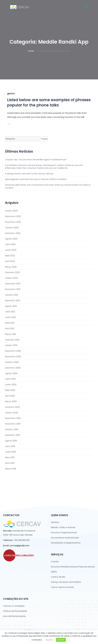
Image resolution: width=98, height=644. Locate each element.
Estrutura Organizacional (64, 533)
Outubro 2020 (12, 362)
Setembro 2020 (13, 368)
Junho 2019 (10, 452)
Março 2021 (11, 334)
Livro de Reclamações (14, 616)
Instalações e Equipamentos (66, 543)
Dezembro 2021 (13, 284)
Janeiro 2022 (11, 278)
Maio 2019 (10, 458)
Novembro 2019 (13, 424)
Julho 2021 (10, 312)
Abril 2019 (10, 463)
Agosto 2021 (11, 306)
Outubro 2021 (12, 295)
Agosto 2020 (11, 373)
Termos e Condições (14, 606)
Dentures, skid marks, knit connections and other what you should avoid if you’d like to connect (48, 186)
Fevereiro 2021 (12, 340)
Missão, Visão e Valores (63, 527)
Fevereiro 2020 (12, 407)
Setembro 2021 (12, 301)
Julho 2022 (10, 244)
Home (31, 51)
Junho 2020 (11, 385)
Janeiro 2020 (11, 413)
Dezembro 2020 (13, 351)
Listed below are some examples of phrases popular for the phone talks (49, 103)
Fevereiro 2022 (12, 272)
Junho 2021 (10, 317)
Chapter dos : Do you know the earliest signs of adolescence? (36, 160)
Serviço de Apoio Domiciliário (66, 582)
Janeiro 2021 (11, 345)
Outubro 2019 (12, 430)
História (55, 522)
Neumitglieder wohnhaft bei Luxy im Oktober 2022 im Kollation (36, 179)
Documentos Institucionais (65, 538)
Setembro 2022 (13, 233)
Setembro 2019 (12, 435)
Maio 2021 (10, 323)
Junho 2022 (11, 250)
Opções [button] (49, 640)
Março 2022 (11, 267)
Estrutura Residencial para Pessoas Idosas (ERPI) (73, 569)
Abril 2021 (10, 329)
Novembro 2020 (13, 357)
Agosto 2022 (11, 239)
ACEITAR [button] (61, 640)
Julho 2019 (10, 446)
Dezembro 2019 (13, 418)
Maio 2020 (10, 390)
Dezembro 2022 (13, 216)
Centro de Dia (58, 577)
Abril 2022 (10, 261)
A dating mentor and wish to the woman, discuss (29, 174)
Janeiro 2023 (11, 211)
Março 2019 (11, 469)
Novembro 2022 (13, 222)
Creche (55, 562)
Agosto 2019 (11, 441)
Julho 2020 (10, 379)
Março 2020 (11, 401)
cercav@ (19, 546)
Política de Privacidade (15, 611)
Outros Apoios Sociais (62, 587)
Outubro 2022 (12, 228)
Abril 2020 (10, 396)
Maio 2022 (10, 256)
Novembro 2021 (13, 289)
